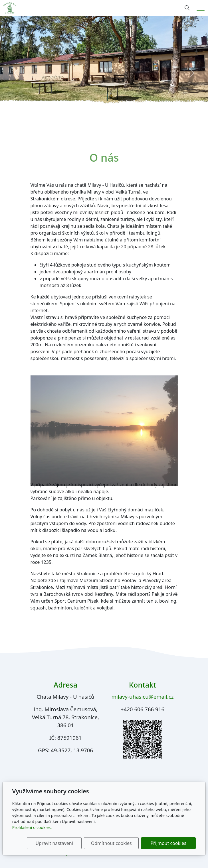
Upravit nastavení (54, 843)
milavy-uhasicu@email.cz (143, 697)
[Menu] (201, 8)
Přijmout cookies (168, 843)
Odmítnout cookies (111, 843)
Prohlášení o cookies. (32, 827)
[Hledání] (187, 8)
